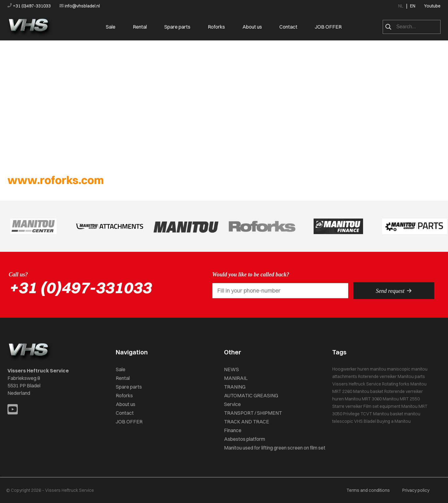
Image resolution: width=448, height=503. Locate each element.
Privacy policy (416, 490)
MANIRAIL (236, 378)
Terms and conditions (368, 490)
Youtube (432, 6)
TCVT (366, 414)
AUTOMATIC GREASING (251, 395)
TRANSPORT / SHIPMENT (253, 413)
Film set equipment (382, 406)
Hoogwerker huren (351, 369)
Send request (394, 291)
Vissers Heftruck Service (357, 384)
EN (413, 6)
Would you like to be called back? (251, 275)
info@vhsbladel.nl (80, 6)
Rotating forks (396, 384)
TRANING (235, 387)
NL (401, 6)
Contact (288, 27)
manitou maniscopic (390, 369)
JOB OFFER (328, 27)
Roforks (216, 27)
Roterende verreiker (377, 376)
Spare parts (177, 27)
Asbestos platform (245, 439)
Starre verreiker (347, 406)
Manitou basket (368, 391)
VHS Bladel (365, 421)
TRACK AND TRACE (247, 422)
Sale (111, 27)
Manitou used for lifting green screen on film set (275, 448)
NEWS (231, 369)
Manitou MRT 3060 (363, 399)
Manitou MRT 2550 (401, 399)
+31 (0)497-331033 (30, 6)
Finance (233, 430)
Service (232, 404)
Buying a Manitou (394, 421)
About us (252, 27)
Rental (140, 27)
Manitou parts (411, 376)
